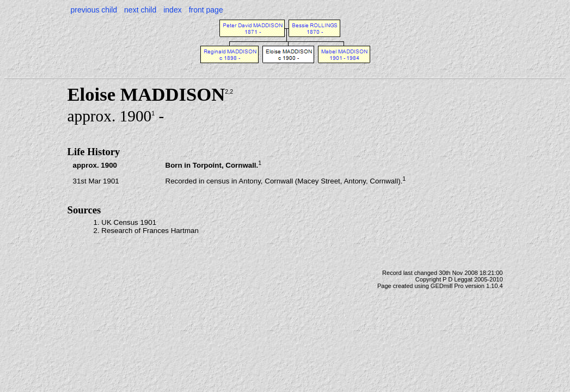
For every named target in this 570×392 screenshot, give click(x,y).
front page (206, 10)
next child (140, 10)
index (172, 10)
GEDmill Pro (447, 286)
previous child (94, 10)
